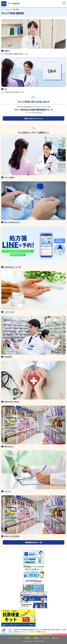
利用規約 (36, 638)
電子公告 (55, 638)
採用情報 (7, 9)
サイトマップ (46, 638)
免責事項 (27, 638)
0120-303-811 (38, 112)
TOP (2, 9)
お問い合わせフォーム (33, 118)
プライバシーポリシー (15, 638)
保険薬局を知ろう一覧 (33, 542)
